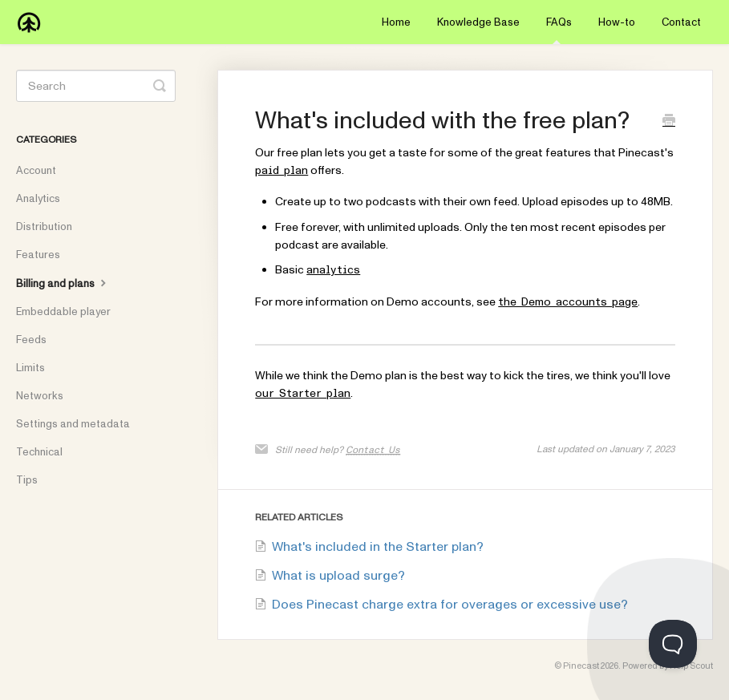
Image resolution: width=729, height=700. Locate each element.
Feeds (31, 340)
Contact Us (373, 450)
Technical (39, 452)
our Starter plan (303, 394)
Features (38, 255)
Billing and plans (63, 283)
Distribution (44, 227)
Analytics (38, 199)
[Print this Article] (669, 122)
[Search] (96, 86)
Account (36, 171)
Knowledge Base (478, 22)
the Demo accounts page (568, 302)
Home (396, 22)
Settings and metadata (73, 424)
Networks (40, 396)
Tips (27, 480)
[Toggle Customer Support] (673, 644)
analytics (333, 270)
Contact (681, 22)
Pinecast (581, 666)
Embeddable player (63, 312)
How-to (617, 22)
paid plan (281, 171)
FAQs (559, 30)
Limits (30, 368)
